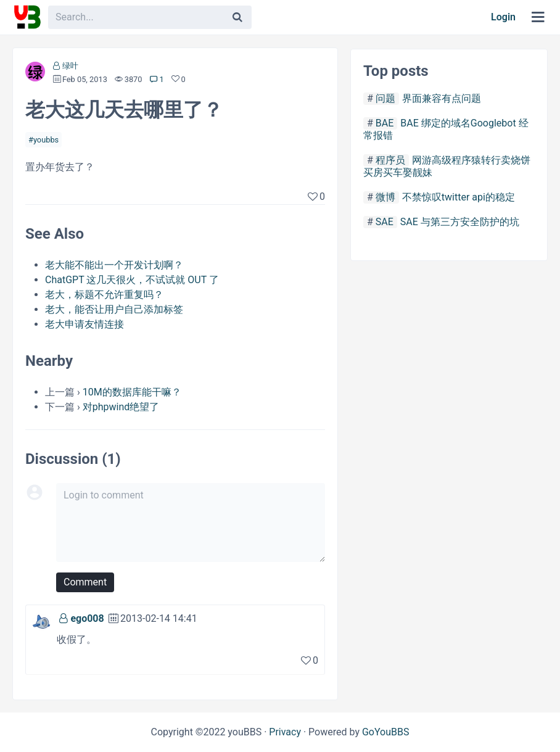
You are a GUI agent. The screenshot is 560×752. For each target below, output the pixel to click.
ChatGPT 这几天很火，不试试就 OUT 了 (132, 280)
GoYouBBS (386, 732)
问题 (385, 98)
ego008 (87, 618)
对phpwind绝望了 (121, 407)
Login (503, 17)
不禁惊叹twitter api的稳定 (459, 197)
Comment (85, 582)
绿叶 (70, 66)
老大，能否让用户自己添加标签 (114, 309)
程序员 (390, 160)
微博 (385, 197)
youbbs (46, 140)
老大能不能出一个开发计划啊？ (114, 265)
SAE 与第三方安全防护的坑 (460, 222)
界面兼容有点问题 (442, 98)
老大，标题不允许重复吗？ (104, 295)
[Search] (237, 17)
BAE (385, 123)
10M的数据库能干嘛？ (132, 392)
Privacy (285, 732)
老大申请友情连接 (84, 324)
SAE (385, 222)
